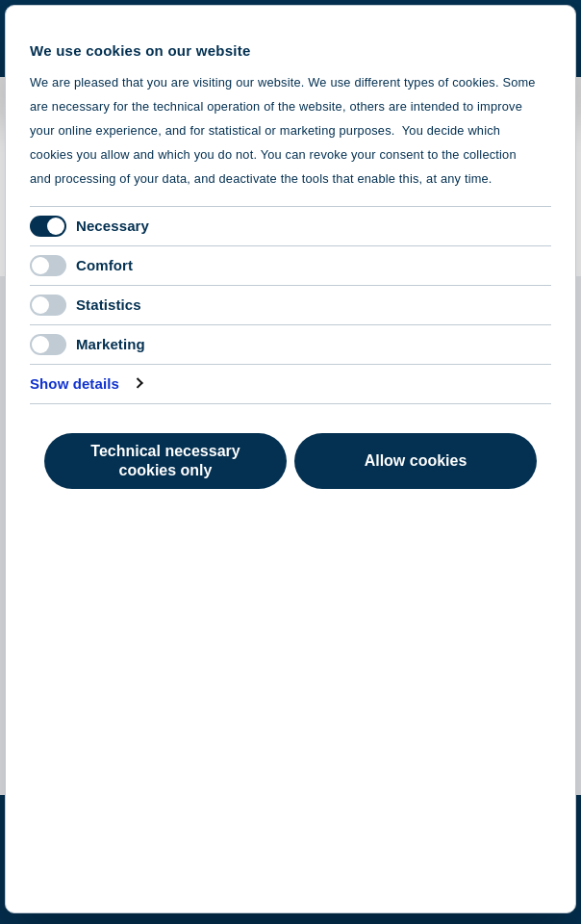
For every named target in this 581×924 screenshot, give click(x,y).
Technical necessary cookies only (165, 461)
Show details (75, 384)
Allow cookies (416, 461)
